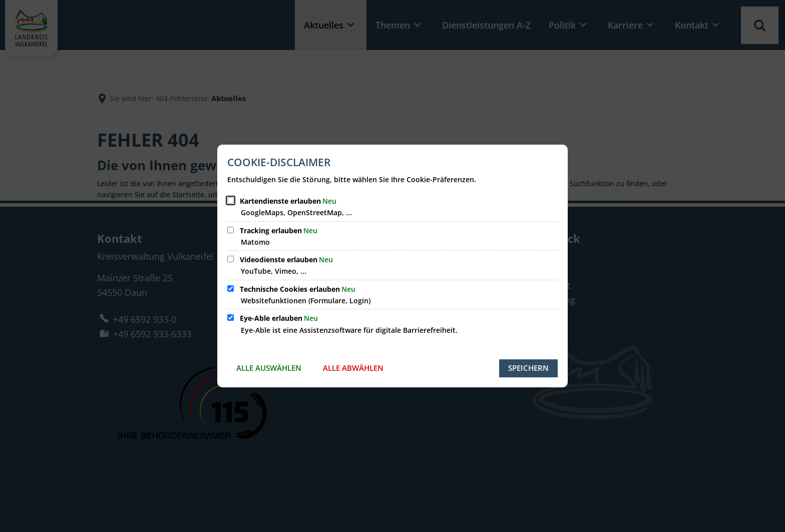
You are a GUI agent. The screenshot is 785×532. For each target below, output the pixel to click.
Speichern (528, 368)
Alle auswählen (269, 368)
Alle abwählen (353, 368)
